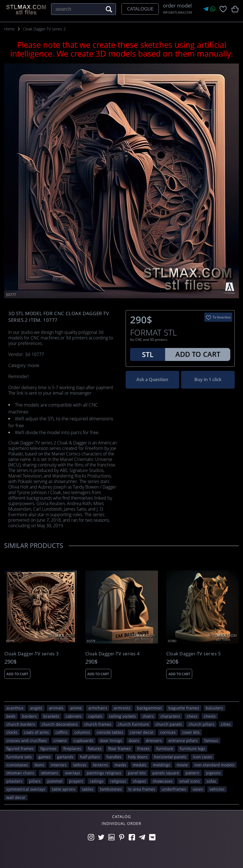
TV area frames (142, 789)
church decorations (60, 724)
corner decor (142, 732)
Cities (226, 724)
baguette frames (184, 708)
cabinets (74, 716)
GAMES (44, 757)
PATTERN (192, 773)
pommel (55, 781)
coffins (62, 732)
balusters (214, 708)
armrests (122, 708)
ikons (39, 765)
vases (198, 789)
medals (140, 765)
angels (36, 708)
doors (134, 741)
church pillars (201, 724)
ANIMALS (56, 708)
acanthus (15, 708)
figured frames (20, 749)
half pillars (90, 757)
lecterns (101, 765)
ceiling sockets (122, 716)
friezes (143, 749)
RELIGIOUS (118, 781)
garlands (65, 757)
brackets (51, 716)
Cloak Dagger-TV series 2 (44, 29)
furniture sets (19, 757)
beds (11, 716)
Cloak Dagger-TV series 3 (32, 654)
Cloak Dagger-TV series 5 (193, 654)
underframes (174, 789)
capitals (95, 716)
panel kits (137, 773)
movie (182, 765)
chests (210, 716)
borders (29, 716)
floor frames (119, 749)
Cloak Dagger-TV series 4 (113, 654)
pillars (35, 781)
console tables (110, 732)
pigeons (213, 773)
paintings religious (104, 773)
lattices (80, 765)
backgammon (149, 708)
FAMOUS (211, 741)
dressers (154, 741)
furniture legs (192, 749)
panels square (166, 773)
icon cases (203, 757)
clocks (12, 732)
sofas (211, 781)
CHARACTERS (170, 716)
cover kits (191, 732)
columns (82, 732)
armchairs (98, 708)
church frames (98, 724)
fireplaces (72, 749)
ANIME (76, 708)
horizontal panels (170, 757)
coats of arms (36, 732)
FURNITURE (165, 749)
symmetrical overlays (26, 789)
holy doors (138, 757)
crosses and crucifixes (27, 741)
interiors (59, 765)
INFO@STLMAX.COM (177, 12)
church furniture (133, 724)
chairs (148, 716)
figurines (48, 749)
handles (114, 757)
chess (192, 716)
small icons (190, 781)
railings (97, 781)
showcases (163, 781)
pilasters (14, 781)
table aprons (64, 789)
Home (9, 29)
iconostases (17, 765)
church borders (21, 724)
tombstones (111, 789)
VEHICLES (217, 789)
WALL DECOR (16, 797)
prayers (76, 781)
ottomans (50, 773)
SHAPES (139, 781)
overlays (72, 773)
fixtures (95, 749)
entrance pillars (183, 741)
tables (88, 789)
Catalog (121, 816)
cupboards (83, 741)
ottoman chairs (20, 773)
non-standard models (214, 765)
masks (120, 765)
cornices (168, 732)
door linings (111, 741)
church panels (169, 724)
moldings (162, 765)
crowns (60, 741)
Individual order (121, 823)
